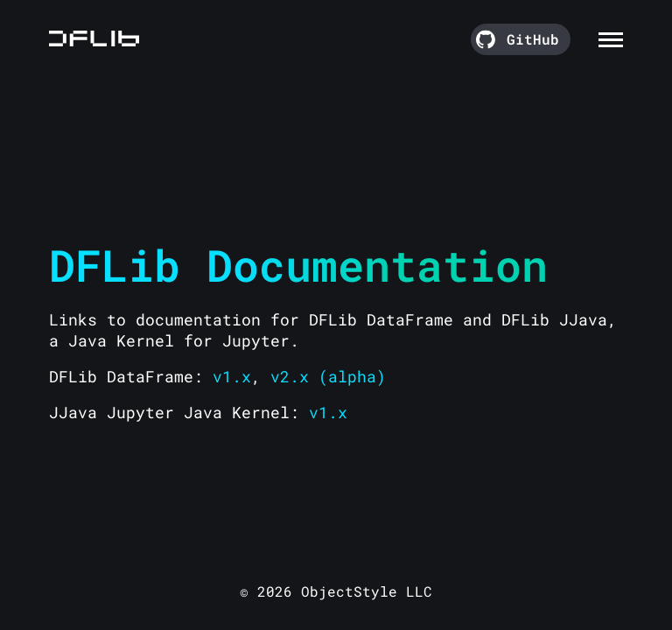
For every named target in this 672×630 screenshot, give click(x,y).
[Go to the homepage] (94, 39)
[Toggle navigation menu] (611, 37)
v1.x (232, 376)
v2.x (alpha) (328, 376)
